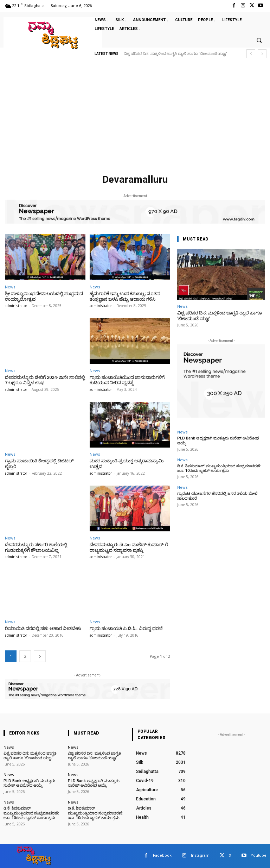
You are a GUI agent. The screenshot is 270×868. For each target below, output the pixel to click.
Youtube (259, 855)
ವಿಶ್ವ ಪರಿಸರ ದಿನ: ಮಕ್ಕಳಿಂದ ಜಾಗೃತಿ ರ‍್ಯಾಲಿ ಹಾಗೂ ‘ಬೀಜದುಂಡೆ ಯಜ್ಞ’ (175, 54)
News (10, 287)
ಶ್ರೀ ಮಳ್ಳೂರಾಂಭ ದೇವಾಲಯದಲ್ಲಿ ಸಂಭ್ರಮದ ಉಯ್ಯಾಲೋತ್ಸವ (44, 296)
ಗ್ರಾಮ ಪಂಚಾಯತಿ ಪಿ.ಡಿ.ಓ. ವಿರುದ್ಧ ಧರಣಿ (126, 628)
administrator (16, 306)
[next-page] (40, 656)
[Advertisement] (135, 118)
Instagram (200, 855)
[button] (259, 40)
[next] (262, 54)
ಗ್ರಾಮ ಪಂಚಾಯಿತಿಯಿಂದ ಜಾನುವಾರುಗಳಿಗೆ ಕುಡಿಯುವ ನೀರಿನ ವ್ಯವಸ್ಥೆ (127, 380)
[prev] (251, 54)
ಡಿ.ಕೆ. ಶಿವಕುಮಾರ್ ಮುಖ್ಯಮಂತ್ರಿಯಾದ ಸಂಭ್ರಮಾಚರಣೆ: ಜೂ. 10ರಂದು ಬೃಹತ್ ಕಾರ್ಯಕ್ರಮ (219, 468)
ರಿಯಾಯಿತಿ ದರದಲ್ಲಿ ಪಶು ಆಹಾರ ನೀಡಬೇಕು (43, 628)
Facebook (162, 855)
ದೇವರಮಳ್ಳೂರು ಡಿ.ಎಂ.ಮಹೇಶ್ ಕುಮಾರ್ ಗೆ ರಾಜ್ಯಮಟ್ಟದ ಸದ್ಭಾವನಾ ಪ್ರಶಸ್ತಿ (129, 547)
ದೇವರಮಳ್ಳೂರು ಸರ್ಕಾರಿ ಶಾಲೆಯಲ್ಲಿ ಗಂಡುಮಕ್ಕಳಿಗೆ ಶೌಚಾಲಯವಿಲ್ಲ (36, 547)
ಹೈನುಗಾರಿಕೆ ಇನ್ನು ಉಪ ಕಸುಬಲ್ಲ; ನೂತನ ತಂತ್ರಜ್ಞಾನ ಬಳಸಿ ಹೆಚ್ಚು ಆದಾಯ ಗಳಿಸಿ (125, 296)
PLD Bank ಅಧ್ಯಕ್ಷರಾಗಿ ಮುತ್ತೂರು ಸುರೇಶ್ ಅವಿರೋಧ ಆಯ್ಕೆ (29, 783)
